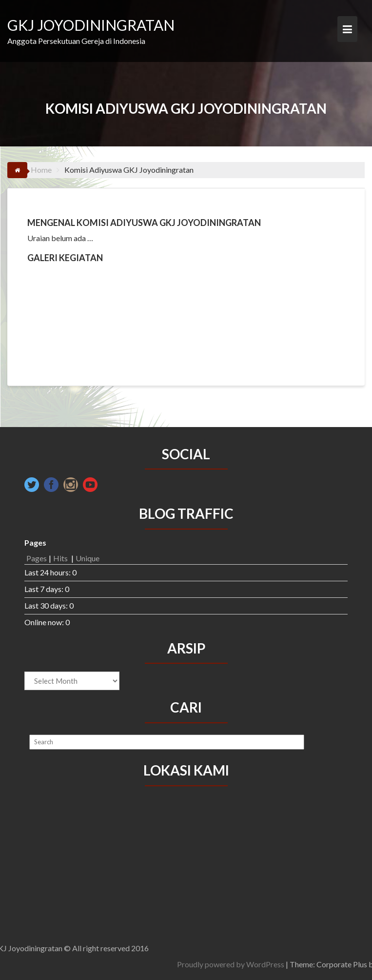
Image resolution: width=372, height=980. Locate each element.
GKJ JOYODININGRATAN (91, 25)
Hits (61, 558)
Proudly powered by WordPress (291, 964)
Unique (88, 558)
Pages (37, 558)
